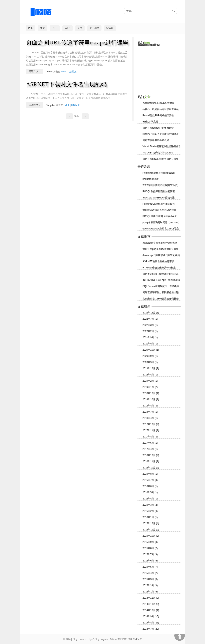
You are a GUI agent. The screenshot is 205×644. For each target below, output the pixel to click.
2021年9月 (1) (150, 337)
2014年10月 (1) (151, 610)
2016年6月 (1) (150, 486)
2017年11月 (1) (151, 430)
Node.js (144, 45)
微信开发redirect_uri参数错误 (158, 128)
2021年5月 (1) (150, 344)
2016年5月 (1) (150, 492)
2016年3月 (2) (150, 505)
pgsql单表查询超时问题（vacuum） (162, 222)
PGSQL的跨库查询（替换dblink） (161, 216)
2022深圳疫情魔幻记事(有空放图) (160, 185)
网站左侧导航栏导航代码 (156, 140)
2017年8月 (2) (150, 437)
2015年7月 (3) (150, 554)
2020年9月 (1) (150, 356)
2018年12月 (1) (151, 393)
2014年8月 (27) (151, 623)
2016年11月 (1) (151, 461)
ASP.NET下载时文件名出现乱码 (66, 84)
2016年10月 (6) (151, 468)
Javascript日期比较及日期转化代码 (161, 255)
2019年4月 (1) (150, 375)
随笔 (42, 28)
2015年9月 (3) (150, 542)
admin (49, 72)
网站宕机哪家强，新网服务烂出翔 (161, 292)
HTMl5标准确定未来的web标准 (159, 268)
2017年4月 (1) (150, 449)
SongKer (51, 105)
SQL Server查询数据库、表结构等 (161, 286)
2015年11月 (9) (151, 530)
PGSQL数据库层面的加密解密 (159, 191)
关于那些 (94, 28)
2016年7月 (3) (150, 480)
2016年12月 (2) (151, 455)
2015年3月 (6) (150, 579)
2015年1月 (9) (150, 592)
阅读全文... (35, 71)
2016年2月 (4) (150, 511)
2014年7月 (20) (151, 629)
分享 (80, 28)
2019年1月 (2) (150, 387)
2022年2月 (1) (150, 331)
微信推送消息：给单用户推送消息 (161, 274)
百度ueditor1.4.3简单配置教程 (158, 103)
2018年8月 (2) (150, 406)
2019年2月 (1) (150, 381)
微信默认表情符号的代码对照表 (159, 210)
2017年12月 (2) (151, 424)
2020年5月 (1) (150, 362)
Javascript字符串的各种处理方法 (160, 243)
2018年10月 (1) (151, 399)
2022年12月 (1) (151, 313)
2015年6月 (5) (150, 561)
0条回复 (72, 72)
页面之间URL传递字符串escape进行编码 (77, 42)
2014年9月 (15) (151, 616)
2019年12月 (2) (151, 368)
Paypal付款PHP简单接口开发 (158, 115)
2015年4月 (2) (150, 573)
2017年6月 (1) (150, 443)
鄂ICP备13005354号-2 (130, 639)
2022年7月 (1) (150, 319)
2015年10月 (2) (151, 536)
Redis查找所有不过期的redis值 (159, 173)
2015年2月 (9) (150, 585)
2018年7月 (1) (150, 412)
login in (105, 639)
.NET (55, 28)
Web (67, 28)
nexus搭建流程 (151, 179)
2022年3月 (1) (150, 325)
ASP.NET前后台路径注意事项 (158, 261)
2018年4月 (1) (150, 418)
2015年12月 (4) (151, 523)
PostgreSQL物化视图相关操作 (159, 204)
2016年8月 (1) (150, 474)
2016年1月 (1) (150, 517)
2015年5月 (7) (150, 567)
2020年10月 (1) (151, 350)
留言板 (110, 28)
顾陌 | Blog (72, 639)
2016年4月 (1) (150, 499)
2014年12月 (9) (151, 598)
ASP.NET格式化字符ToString (158, 153)
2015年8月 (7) (150, 548)
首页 (30, 28)
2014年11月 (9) (151, 604)
